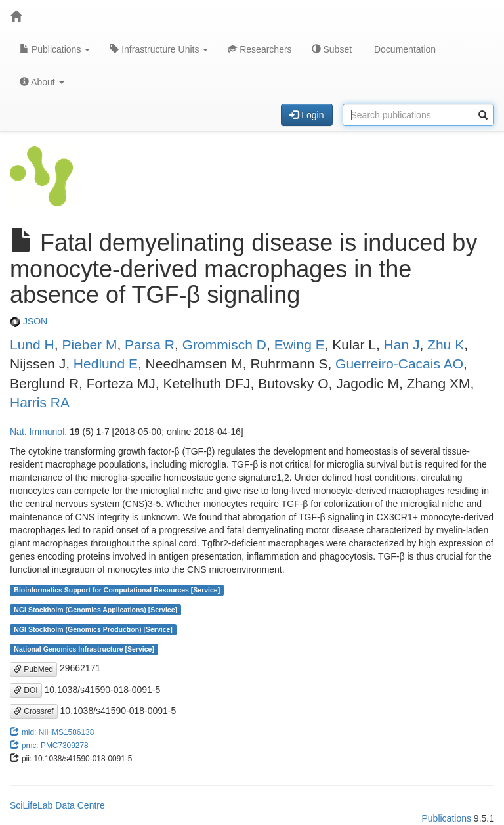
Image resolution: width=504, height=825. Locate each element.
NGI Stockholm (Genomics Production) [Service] (93, 629)
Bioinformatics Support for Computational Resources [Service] (117, 590)
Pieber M (89, 345)
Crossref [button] (34, 711)
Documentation (404, 49)
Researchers (260, 49)
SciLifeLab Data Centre (57, 805)
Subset (332, 49)
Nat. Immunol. (38, 432)
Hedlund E (106, 364)
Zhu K (446, 345)
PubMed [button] (33, 669)
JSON (29, 321)
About (42, 82)
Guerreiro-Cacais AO (399, 364)
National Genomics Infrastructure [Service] (84, 649)
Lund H (32, 345)
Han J (402, 345)
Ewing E (300, 345)
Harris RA (40, 402)
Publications (55, 49)
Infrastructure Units (159, 49)
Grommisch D (224, 345)
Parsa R (150, 345)
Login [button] (306, 115)
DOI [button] (26, 690)
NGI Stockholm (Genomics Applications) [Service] (95, 610)
